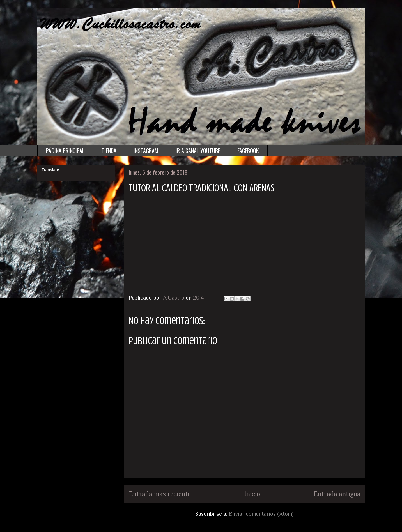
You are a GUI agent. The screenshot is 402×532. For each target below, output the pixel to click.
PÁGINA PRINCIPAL (65, 151)
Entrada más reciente (160, 494)
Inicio (252, 494)
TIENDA (109, 151)
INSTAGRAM (146, 151)
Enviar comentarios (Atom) (261, 514)
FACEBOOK (248, 151)
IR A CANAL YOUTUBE (198, 151)
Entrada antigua (337, 494)
